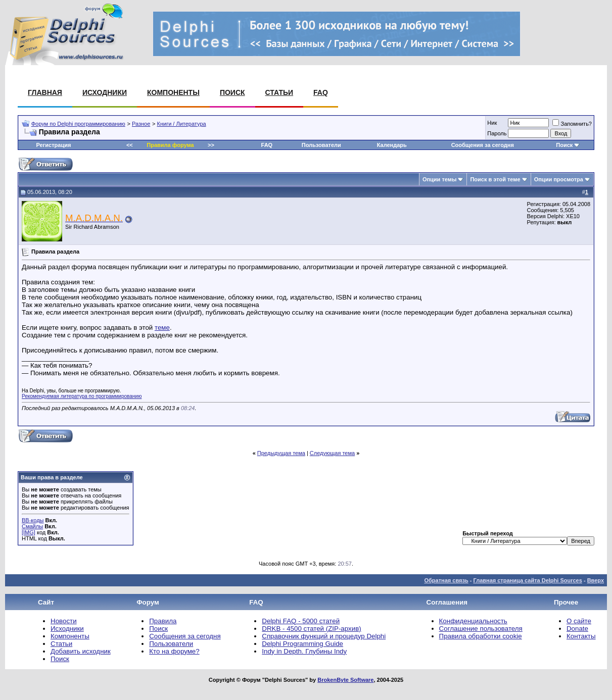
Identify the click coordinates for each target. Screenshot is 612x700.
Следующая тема (332, 453)
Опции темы (439, 179)
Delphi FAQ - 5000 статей (301, 621)
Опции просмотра (559, 179)
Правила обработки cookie (481, 636)
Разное (141, 124)
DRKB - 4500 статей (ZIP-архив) (311, 629)
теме (162, 328)
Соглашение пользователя (481, 629)
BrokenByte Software (345, 680)
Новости (64, 621)
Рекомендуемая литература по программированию (82, 396)
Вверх (596, 580)
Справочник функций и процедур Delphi (324, 636)
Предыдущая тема (281, 453)
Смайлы (32, 526)
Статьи (279, 92)
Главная (45, 92)
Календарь (392, 145)
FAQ (321, 92)
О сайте (579, 621)
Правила (163, 621)
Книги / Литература (182, 124)
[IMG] (29, 532)
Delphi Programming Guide (302, 644)
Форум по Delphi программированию (78, 124)
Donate (577, 629)
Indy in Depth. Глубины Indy (304, 651)
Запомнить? (572, 124)
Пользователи (321, 145)
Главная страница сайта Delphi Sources (527, 580)
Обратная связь (446, 580)
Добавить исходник (81, 651)
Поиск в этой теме (495, 179)
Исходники (105, 92)
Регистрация (54, 145)
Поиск (232, 92)
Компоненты (173, 92)
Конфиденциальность (473, 621)
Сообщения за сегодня (483, 145)
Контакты (581, 636)
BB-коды (33, 520)
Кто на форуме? (174, 651)
